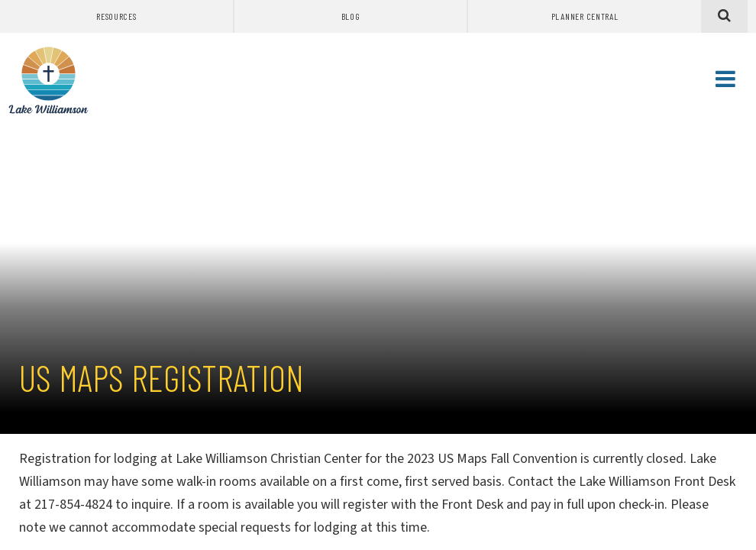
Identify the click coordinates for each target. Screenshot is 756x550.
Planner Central (585, 16)
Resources (116, 16)
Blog (351, 16)
